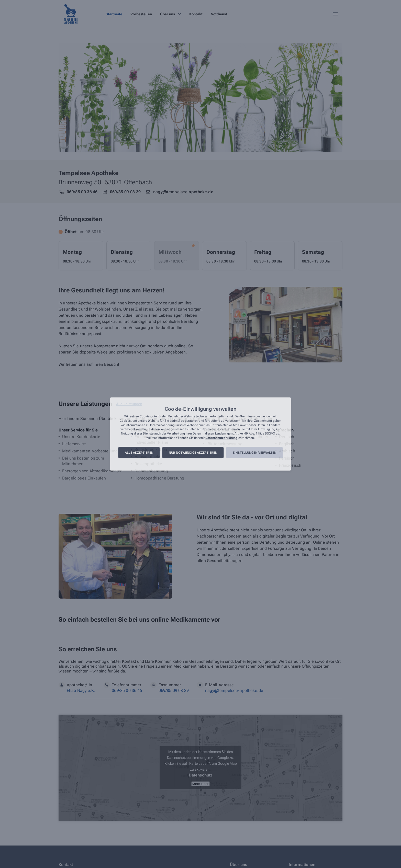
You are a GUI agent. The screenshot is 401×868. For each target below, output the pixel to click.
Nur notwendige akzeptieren (193, 453)
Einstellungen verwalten (255, 453)
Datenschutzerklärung (221, 438)
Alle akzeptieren (139, 453)
